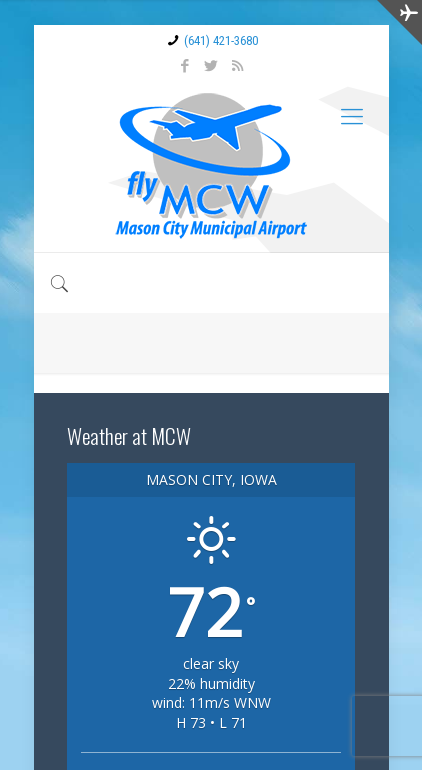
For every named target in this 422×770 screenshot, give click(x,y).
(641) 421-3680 (221, 40)
